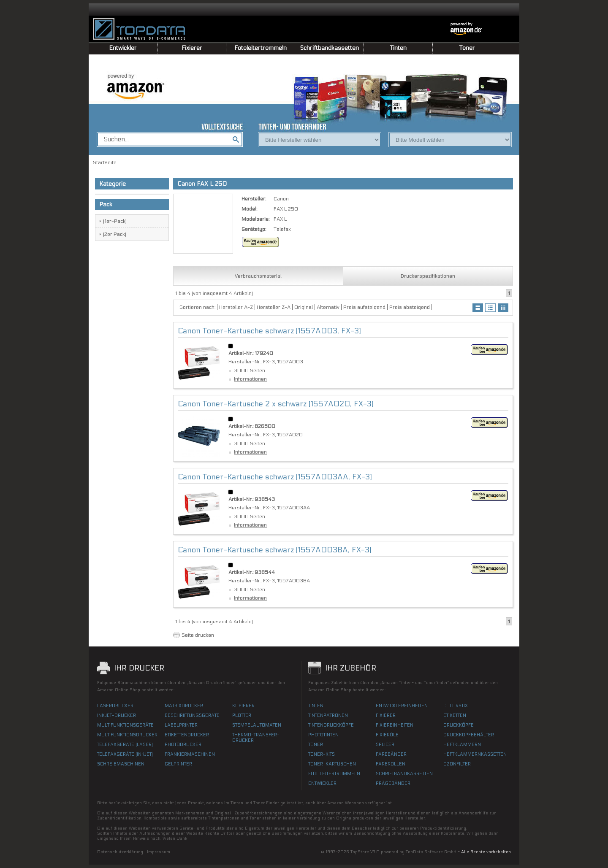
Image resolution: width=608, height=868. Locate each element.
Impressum (159, 852)
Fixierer (192, 48)
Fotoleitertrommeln (261, 48)
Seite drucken (198, 635)
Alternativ (328, 307)
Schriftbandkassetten (330, 48)
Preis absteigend (410, 307)
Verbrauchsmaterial (258, 276)
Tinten (398, 48)
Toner (467, 48)
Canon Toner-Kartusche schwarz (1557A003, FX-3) (269, 331)
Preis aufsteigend (364, 307)
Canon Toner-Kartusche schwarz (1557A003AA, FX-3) (275, 477)
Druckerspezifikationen (428, 276)
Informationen (250, 379)
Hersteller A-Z (236, 307)
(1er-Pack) (115, 221)
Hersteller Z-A (274, 307)
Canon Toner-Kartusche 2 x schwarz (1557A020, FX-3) (276, 404)
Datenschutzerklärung (120, 852)
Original (304, 307)
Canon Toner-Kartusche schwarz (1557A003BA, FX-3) (275, 550)
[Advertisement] (42, 148)
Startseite (105, 162)
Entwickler (123, 48)
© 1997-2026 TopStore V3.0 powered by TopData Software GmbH (389, 852)
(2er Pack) (115, 234)
